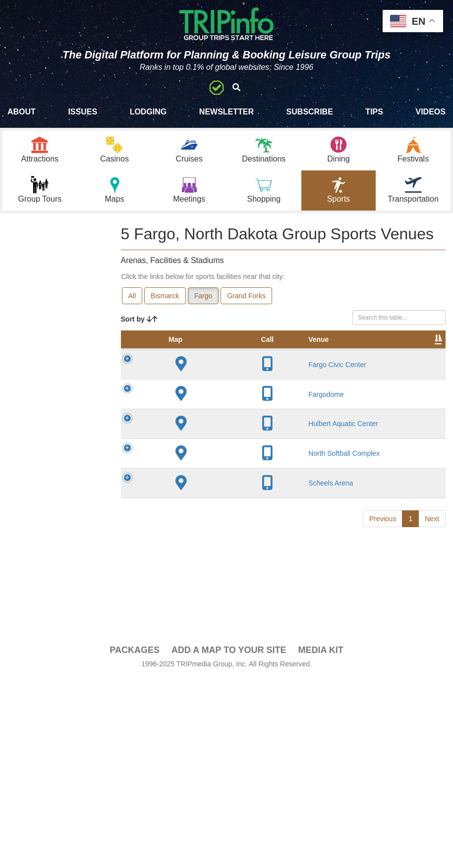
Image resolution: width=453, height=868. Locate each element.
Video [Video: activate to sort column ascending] (421, 349)
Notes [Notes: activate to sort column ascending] (364, 349)
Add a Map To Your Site (229, 819)
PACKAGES (135, 819)
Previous (383, 769)
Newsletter (226, 112)
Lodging (148, 112)
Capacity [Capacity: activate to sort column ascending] (321, 349)
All (132, 296)
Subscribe (310, 112)
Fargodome (203, 501)
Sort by (139, 319)
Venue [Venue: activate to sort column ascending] (196, 349)
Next (432, 769)
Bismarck (165, 296)
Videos (430, 112)
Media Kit (320, 819)
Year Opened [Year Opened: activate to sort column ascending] (274, 344)
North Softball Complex (199, 651)
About (22, 112)
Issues (83, 112)
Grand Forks (246, 296)
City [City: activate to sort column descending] (235, 349)
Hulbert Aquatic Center (197, 589)
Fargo (203, 296)
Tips (374, 112)
